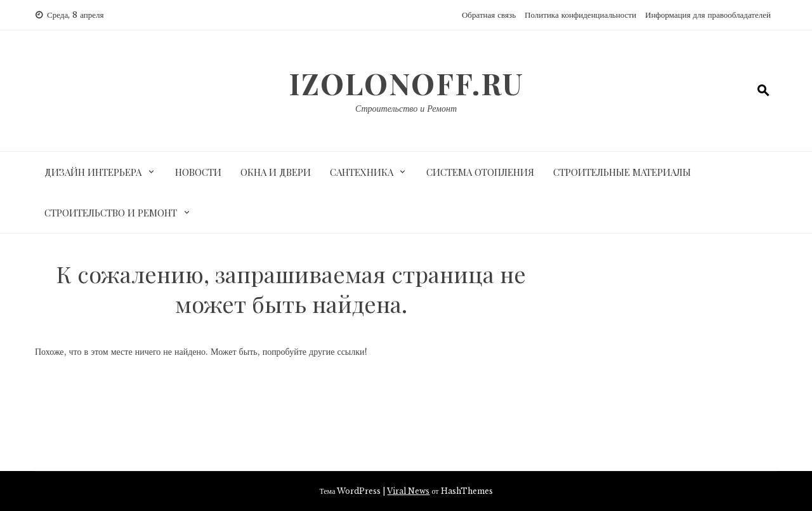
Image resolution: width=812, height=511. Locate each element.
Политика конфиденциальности (580, 15)
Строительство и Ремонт (406, 109)
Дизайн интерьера (93, 172)
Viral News (408, 491)
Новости (198, 172)
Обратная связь (489, 15)
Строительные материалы (622, 172)
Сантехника (362, 172)
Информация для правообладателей (708, 15)
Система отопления (480, 172)
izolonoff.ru (406, 83)
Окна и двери (276, 172)
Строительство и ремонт (111, 213)
